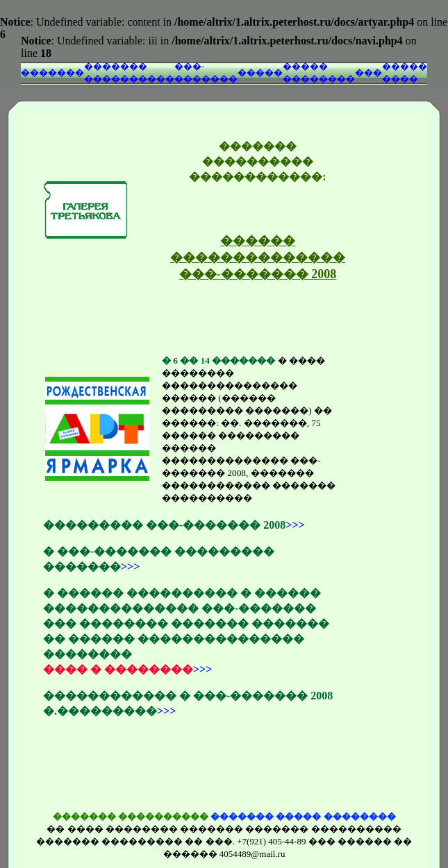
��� (368, 73)
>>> (295, 525)
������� (52, 73)
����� (260, 73)
